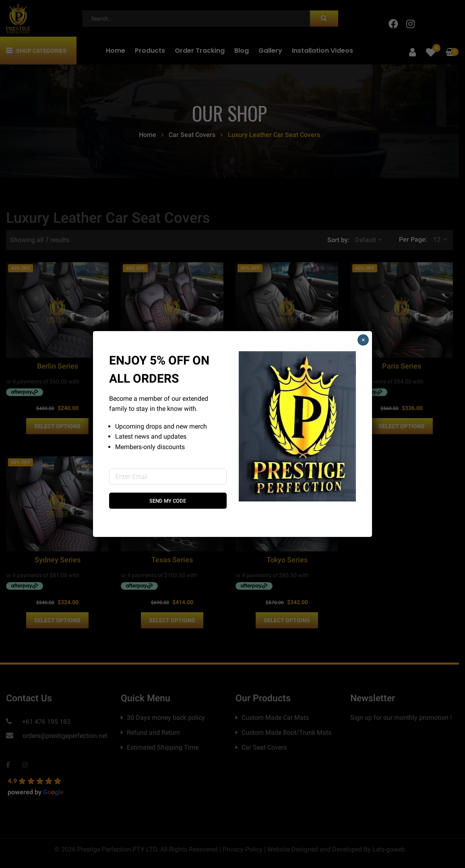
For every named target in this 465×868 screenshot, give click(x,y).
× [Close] (363, 340)
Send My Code (168, 501)
